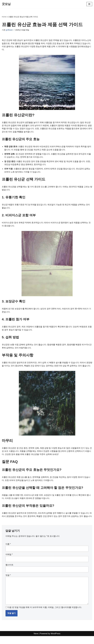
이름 (8, 552)
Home (4, 17)
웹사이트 (9, 572)
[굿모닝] (6, 4)
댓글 (8, 583)
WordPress (56, 641)
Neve (36, 641)
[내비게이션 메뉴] (89, 4)
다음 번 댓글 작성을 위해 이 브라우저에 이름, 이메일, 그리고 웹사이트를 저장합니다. (45, 615)
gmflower (9, 30)
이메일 (9, 562)
